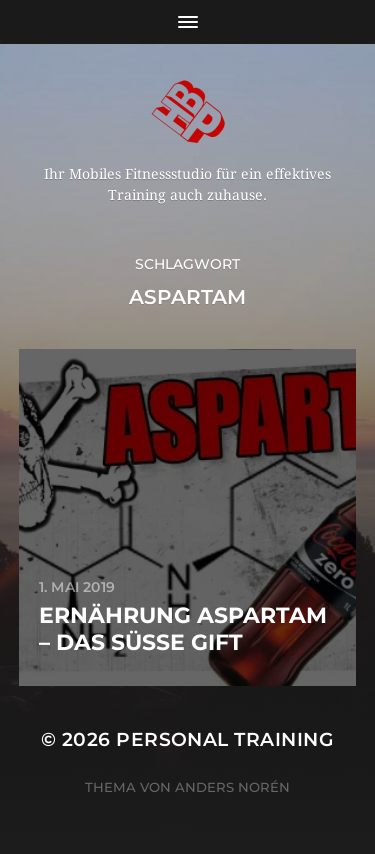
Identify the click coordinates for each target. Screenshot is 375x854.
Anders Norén (232, 787)
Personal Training (225, 739)
